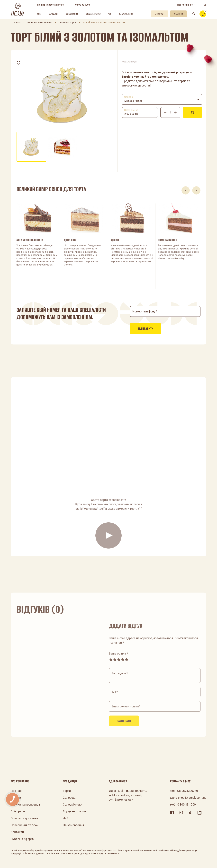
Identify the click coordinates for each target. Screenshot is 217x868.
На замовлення (126, 14)
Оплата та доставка (24, 818)
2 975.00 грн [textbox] (132, 114)
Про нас (16, 791)
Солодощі (54, 14)
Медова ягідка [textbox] (133, 101)
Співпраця (18, 811)
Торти (39, 14)
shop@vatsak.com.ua (192, 798)
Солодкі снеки (72, 14)
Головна (16, 23)
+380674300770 (187, 791)
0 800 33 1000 (83, 5)
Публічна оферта (22, 839)
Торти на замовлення (40, 23)
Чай (110, 14)
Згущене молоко (93, 14)
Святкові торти (67, 23)
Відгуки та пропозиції (25, 804)
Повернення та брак (25, 825)
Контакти (17, 832)
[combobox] (162, 99)
